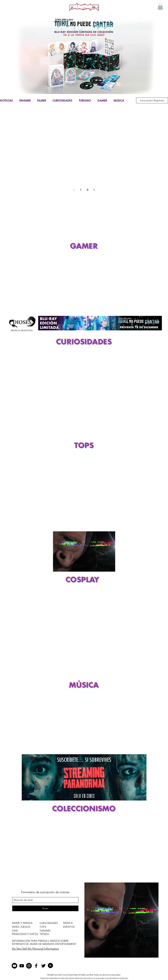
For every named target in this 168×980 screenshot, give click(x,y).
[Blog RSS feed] (50, 966)
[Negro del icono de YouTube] (22, 966)
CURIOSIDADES (62, 100)
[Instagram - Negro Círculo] (29, 966)
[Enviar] (45, 908)
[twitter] (43, 966)
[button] (160, 7)
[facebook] (36, 966)
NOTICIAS (6, 100)
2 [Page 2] (87, 190)
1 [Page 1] (81, 190)
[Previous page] (74, 190)
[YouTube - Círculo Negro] (14, 966)
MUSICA (119, 100)
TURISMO (85, 100)
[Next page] (94, 190)
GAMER (102, 100)
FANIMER (25, 100)
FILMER (42, 100)
